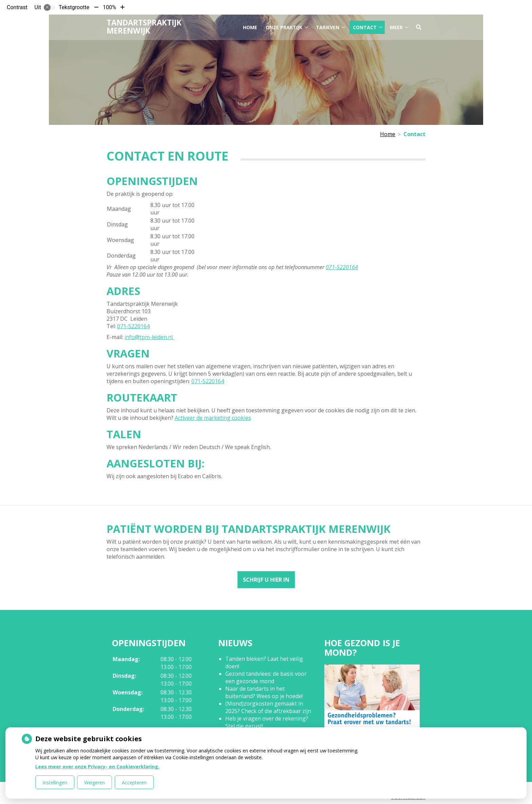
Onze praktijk (284, 27)
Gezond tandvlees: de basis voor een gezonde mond (266, 677)
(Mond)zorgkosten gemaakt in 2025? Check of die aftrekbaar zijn (268, 707)
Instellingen (55, 782)
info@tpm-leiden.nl (149, 337)
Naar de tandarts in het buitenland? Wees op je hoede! (264, 692)
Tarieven (328, 27)
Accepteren (134, 782)
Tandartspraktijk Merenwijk (144, 26)
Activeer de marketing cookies (213, 418)
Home (250, 27)
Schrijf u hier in (266, 580)
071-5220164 (342, 267)
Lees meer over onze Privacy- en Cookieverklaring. (97, 766)
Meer (396, 27)
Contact (365, 27)
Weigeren (94, 782)
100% (109, 7)
